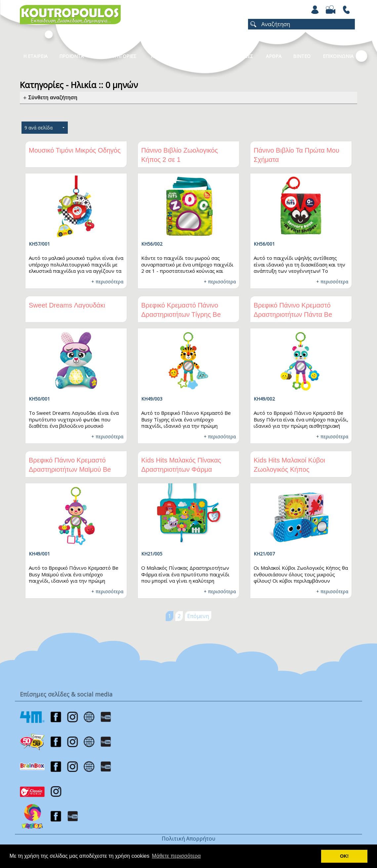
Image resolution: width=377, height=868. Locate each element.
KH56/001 (264, 244)
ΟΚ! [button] (344, 856)
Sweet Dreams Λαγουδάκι (67, 305)
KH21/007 (264, 554)
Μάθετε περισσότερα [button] (176, 856)
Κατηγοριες (122, 56)
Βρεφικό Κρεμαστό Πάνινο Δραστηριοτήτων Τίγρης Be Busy (181, 314)
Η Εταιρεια (35, 56)
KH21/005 (152, 554)
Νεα (197, 56)
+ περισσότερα (107, 282)
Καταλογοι (164, 56)
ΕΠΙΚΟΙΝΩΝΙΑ (338, 56)
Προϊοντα (71, 56)
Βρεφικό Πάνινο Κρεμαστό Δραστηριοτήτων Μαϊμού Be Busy (70, 469)
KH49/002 (264, 399)
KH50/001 (39, 399)
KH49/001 (39, 554)
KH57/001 (39, 244)
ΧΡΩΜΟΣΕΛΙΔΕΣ (235, 56)
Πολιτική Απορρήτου (188, 839)
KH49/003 (152, 399)
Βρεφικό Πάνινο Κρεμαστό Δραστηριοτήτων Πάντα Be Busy (293, 314)
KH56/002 (152, 244)
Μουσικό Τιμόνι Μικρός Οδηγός (75, 150)
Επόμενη (198, 616)
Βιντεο (302, 56)
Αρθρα (274, 56)
